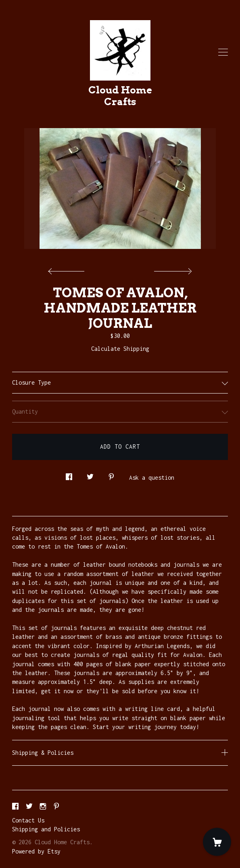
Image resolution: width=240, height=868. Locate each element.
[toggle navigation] (223, 52)
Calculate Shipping (120, 349)
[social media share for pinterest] (111, 475)
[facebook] (15, 807)
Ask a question (152, 478)
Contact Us (28, 820)
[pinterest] (56, 807)
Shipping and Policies (46, 829)
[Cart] (217, 842)
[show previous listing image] (68, 269)
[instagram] (43, 807)
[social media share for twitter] (90, 475)
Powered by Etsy (36, 851)
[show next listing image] (172, 269)
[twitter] (29, 807)
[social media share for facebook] (69, 475)
